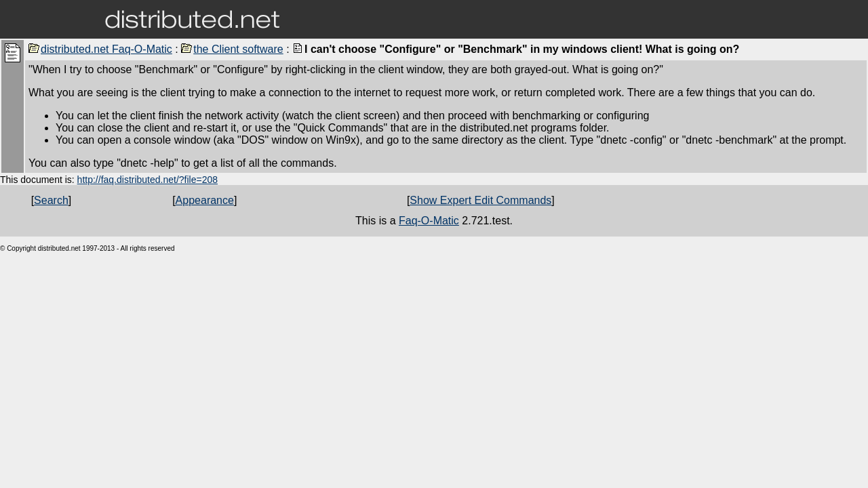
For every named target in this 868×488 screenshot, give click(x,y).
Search (51, 200)
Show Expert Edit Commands (480, 200)
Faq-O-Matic (429, 221)
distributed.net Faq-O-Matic (100, 49)
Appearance (205, 200)
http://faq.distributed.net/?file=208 (147, 180)
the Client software (232, 49)
